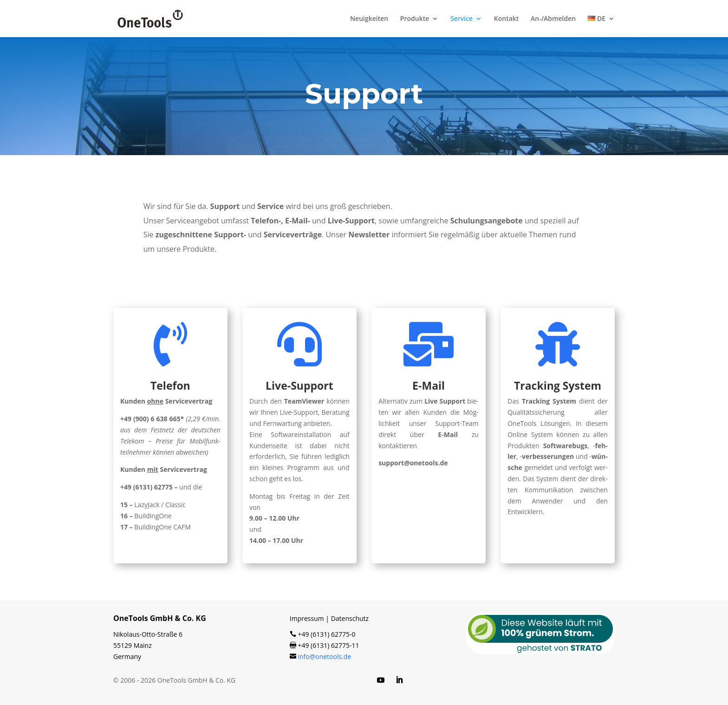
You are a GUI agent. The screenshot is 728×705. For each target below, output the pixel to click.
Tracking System (558, 385)
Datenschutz (350, 618)
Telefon (170, 385)
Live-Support (299, 385)
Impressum (307, 618)
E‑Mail (429, 385)
